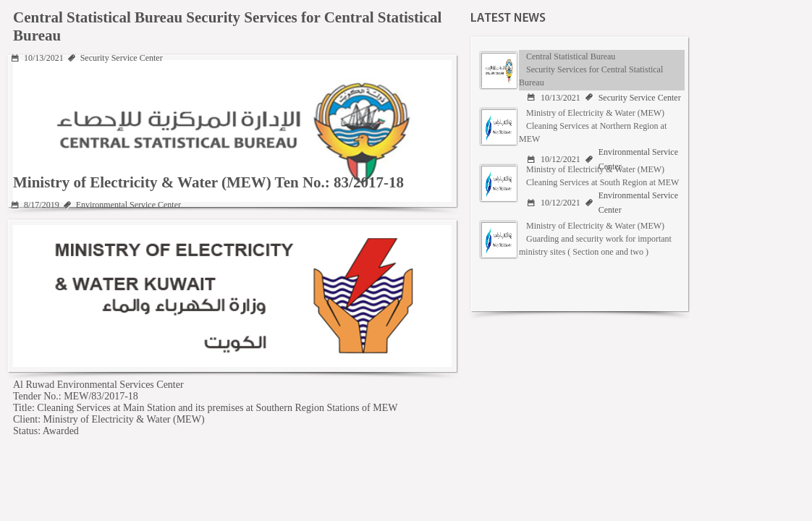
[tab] (579, 70)
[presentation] (581, 70)
